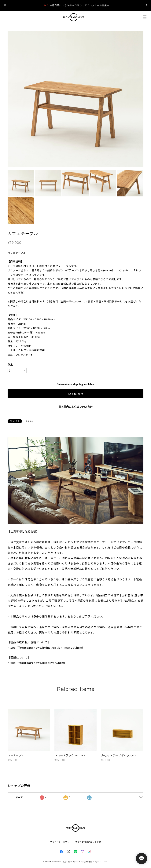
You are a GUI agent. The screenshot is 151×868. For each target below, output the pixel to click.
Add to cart (75, 394)
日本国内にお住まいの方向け (75, 407)
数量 (10, 364)
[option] (76, 99)
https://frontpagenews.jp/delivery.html (36, 663)
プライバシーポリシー (61, 842)
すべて (19, 797)
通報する (29, 421)
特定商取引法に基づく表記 (88, 842)
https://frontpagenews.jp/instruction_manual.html (45, 647)
